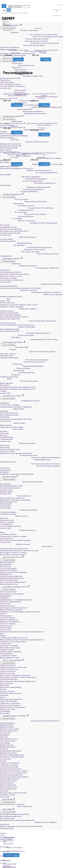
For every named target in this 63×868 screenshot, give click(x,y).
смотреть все (5, 393)
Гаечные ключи (6, 626)
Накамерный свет (7, 437)
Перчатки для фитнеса (9, 669)
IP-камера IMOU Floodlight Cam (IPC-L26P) (17, 123)
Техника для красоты (18, 530)
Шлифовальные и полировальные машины (16, 600)
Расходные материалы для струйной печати (18, 389)
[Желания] (17, 62)
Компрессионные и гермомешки (13, 707)
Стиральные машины (8, 512)
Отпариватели (6, 524)
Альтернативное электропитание (14, 793)
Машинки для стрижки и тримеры (13, 536)
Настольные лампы (8, 741)
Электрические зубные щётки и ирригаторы (18, 681)
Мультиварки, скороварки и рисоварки (15, 500)
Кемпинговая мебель (8, 789)
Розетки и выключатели (9, 779)
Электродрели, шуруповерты (12, 594)
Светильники (5, 743)
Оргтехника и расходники (12, 342)
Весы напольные (7, 683)
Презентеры (5, 447)
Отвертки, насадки (8, 624)
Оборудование (6, 616)
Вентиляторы (5, 566)
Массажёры (5, 685)
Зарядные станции (8, 795)
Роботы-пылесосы (7, 522)
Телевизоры (5, 403)
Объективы (4, 433)
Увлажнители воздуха (9, 570)
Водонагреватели (7, 562)
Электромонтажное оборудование (14, 777)
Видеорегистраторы (8, 753)
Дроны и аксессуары (18, 327)
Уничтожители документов (22, 362)
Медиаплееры (6, 425)
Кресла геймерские (8, 785)
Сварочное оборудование (11, 602)
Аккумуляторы (6, 470)
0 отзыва (16, 53)
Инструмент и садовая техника (14, 587)
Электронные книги (8, 323)
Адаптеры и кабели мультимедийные (30, 458)
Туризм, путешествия (8, 701)
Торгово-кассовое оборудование (28, 352)
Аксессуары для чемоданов (11, 699)
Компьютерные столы (9, 787)
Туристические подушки (10, 705)
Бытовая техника (8, 477)
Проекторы (5, 445)
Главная (3, 833)
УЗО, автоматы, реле (8, 781)
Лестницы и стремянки (9, 646)
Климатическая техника (11, 557)
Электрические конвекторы (11, 576)
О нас (2, 835)
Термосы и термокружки (10, 763)
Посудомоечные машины (10, 488)
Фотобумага (5, 385)
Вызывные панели (7, 727)
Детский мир (7, 799)
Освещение (5, 735)
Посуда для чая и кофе (9, 767)
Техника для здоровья (9, 679)
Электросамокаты (7, 673)
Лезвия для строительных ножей (13, 642)
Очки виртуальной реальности (26, 333)
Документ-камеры (7, 451)
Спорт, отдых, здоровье (11, 660)
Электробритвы (6, 538)
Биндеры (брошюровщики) (22, 366)
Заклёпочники (6, 628)
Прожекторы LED (7, 745)
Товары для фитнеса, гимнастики (13, 667)
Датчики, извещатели (9, 731)
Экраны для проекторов (10, 449)
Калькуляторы (12, 370)
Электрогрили (6, 504)
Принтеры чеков (7, 356)
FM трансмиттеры (7, 818)
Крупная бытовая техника (21, 482)
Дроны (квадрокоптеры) (10, 329)
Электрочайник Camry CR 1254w (18, 50)
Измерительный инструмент (11, 610)
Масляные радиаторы (9, 580)
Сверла (3, 636)
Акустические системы (9, 415)
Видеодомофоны (7, 725)
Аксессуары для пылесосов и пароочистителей (19, 551)
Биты (2, 634)
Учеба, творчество (16, 806)
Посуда (3, 761)
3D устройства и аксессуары (24, 360)
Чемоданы (4, 695)
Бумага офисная (6, 383)
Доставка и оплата (8, 837)
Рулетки (3, 614)
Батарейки (4, 472)
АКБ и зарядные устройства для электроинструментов (22, 640)
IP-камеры (4, 749)
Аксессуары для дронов (10, 331)
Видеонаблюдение (8, 747)
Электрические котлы (9, 584)
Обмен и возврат (7, 839)
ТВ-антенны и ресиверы (10, 405)
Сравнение (32, 850)
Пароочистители (7, 520)
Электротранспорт (8, 671)
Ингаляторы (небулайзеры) (11, 687)
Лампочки (4, 737)
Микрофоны (5, 417)
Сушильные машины (8, 514)
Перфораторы (6, 596)
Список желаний (32, 855)
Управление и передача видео (12, 757)
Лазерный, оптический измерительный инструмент (20, 612)
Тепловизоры (5, 711)
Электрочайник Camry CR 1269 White (46, 50)
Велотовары (5, 713)
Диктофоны (10, 337)
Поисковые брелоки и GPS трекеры (29, 339)
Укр (4, 863)
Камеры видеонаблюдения (11, 751)
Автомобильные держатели (11, 816)
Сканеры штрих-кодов (9, 358)
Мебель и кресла (7, 783)
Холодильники (6, 484)
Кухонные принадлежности (11, 769)
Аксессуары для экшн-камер (12, 427)
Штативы (4, 431)
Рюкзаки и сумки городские (11, 693)
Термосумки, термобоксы (10, 703)
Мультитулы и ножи (8, 709)
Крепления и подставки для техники (30, 464)
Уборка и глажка (14, 516)
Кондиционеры (6, 564)
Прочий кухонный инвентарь (11, 775)
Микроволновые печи (8, 502)
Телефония (10, 375)
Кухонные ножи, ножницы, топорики (14, 771)
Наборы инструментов (9, 620)
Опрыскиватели (6, 654)
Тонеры (3, 391)
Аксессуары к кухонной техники (13, 555)
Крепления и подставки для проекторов (16, 453)
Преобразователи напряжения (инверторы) (17, 820)
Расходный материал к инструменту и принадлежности (22, 632)
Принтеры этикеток (8, 354)
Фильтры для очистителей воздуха (14, 572)
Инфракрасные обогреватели (12, 578)
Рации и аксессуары (17, 335)
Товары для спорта (8, 665)
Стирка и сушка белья (18, 510)
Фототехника (12, 429)
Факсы (6, 379)
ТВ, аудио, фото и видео (11, 396)
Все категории (8, 345)
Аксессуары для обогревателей (13, 582)
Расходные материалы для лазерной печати (18, 387)
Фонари (3, 689)
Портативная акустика (9, 413)
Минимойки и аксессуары (10, 648)
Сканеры (8, 349)
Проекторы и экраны (18, 443)
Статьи (3, 841)
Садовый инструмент (9, 656)
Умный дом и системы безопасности (30, 721)
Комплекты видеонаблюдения (12, 755)
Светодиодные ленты (9, 739)
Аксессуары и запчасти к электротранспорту (18, 677)
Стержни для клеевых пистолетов (14, 638)
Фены (2, 532)
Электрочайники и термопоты (12, 498)
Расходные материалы (19, 381)
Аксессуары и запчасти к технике (13, 553)
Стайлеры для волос (8, 534)
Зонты (3, 697)
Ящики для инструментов (10, 622)
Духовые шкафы (6, 492)
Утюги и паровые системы (10, 526)
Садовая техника (7, 650)
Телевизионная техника (20, 401)
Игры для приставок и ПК (10, 319)
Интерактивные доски (19, 455)
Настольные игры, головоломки (12, 804)
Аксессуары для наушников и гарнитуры (16, 419)
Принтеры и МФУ (14, 347)
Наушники (4, 411)
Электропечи (6, 506)
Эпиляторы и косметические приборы (15, 540)
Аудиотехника (12, 409)
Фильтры (7, 24)
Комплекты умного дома (10, 729)
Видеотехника (13, 423)
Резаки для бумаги (15, 368)
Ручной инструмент (8, 618)
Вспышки (4, 435)
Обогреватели (6, 574)
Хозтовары (4, 791)
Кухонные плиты (6, 490)
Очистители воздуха (8, 568)
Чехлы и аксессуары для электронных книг (17, 325)
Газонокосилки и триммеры (11, 652)
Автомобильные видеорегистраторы (15, 814)
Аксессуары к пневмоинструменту (14, 608)
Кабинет (32, 859)
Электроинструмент (8, 592)
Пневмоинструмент (8, 606)
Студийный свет (7, 439)
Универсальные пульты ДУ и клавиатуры (16, 407)
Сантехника (5, 797)
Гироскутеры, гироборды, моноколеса (15, 675)
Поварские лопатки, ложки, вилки (13, 773)
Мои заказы (32, 846)
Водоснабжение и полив (10, 658)
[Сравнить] (20, 62)
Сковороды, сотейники (9, 765)
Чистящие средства (17, 373)
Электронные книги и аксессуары (28, 321)
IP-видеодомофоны (8, 723)
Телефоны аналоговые (9, 377)
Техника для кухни (15, 496)
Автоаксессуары (7, 828)
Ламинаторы (11, 364)
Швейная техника (15, 544)
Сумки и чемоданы (7, 691)
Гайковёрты (5, 598)
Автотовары (6, 809)
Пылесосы (4, 518)
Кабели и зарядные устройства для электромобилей (21, 826)
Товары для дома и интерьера (14, 716)
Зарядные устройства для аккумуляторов (17, 474)
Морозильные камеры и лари (11, 486)
